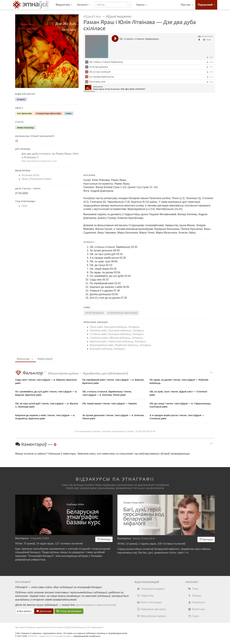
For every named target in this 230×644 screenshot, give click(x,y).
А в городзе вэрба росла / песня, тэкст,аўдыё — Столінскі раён (177, 417)
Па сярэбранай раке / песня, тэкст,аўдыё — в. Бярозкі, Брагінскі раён (113, 381)
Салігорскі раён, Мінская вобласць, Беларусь (117, 338)
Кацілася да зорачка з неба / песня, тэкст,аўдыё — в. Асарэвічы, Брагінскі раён (45, 417)
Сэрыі (194, 616)
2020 (24, 206)
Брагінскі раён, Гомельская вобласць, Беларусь (118, 341)
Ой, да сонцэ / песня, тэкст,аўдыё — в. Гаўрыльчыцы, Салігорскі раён (180, 405)
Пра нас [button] (187, 5)
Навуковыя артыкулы (151, 609)
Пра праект (24, 611)
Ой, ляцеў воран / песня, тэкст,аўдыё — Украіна (110, 404)
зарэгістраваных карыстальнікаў (96, 605)
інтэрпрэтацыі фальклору (122, 313)
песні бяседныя (94, 313)
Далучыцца (44, 611)
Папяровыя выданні (151, 589)
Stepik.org (72, 488)
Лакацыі (195, 596)
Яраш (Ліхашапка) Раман (36, 179)
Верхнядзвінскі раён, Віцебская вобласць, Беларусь (121, 345)
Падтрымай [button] (206, 5)
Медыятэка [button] (64, 5)
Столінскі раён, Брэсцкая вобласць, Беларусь (117, 334)
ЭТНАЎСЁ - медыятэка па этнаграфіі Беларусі (50, 636)
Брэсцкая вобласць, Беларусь (107, 349)
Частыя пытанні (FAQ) (59, 627)
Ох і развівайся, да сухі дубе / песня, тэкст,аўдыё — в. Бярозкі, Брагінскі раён (46, 393)
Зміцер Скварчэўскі (144, 538)
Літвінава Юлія (30, 175)
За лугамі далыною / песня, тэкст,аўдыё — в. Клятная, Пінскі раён (113, 417)
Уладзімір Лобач (40, 538)
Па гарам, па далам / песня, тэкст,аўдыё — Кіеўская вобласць (179, 381)
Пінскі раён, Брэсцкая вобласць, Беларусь (115, 327)
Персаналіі (196, 602)
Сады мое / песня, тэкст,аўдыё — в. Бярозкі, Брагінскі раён (46, 381)
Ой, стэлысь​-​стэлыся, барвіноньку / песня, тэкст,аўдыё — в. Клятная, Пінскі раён (107, 393)
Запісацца (104, 539)
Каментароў (46, 359)
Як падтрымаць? (96, 627)
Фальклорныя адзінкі (151, 616)
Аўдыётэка (92, 16)
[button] (142, 5)
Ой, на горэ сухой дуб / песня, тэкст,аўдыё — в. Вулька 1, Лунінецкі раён (47, 405)
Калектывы (197, 609)
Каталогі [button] (83, 5)
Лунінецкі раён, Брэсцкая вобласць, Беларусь (117, 330)
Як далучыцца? (79, 627)
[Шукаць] (129, 5)
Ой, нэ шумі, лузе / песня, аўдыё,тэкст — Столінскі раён (178, 393)
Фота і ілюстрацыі (149, 602)
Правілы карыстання (37, 627)
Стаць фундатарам (69, 611)
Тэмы (193, 589)
